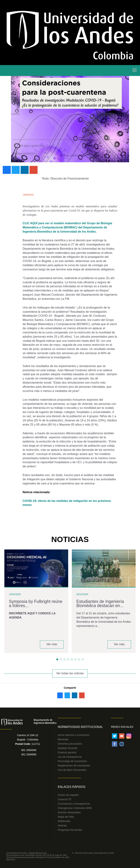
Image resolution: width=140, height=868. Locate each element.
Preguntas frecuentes (70, 830)
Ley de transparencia (70, 757)
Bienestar (63, 739)
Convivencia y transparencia (74, 804)
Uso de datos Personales (72, 770)
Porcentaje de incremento (72, 761)
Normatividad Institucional (80, 727)
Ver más (52, 644)
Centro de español (68, 795)
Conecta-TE (65, 799)
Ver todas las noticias (70, 673)
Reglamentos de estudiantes (74, 766)
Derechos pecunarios (70, 744)
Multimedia (64, 821)
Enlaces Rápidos (72, 787)
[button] (57, 659)
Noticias (62, 825)
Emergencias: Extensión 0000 (75, 808)
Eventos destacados (69, 812)
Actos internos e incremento (74, 735)
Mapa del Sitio (66, 817)
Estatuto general (67, 752)
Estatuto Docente (68, 748)
